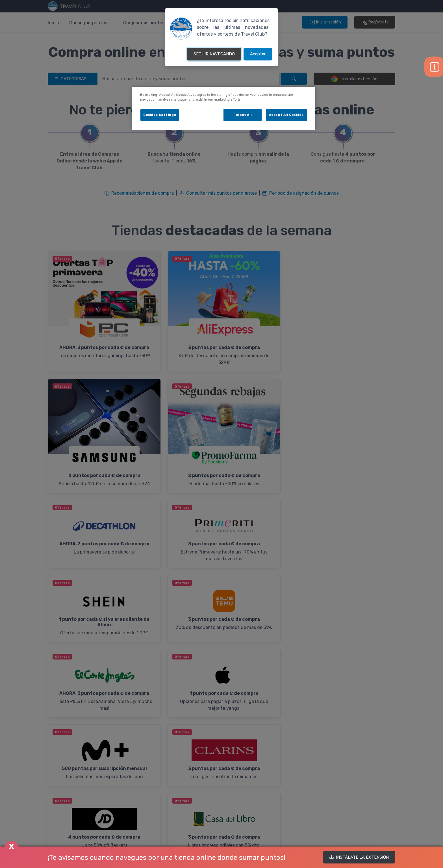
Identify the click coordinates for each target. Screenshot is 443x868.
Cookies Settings (160, 115)
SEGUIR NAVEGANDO (214, 54)
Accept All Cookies (286, 115)
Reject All (243, 115)
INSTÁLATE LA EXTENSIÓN (359, 857)
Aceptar (258, 54)
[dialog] (223, 108)
